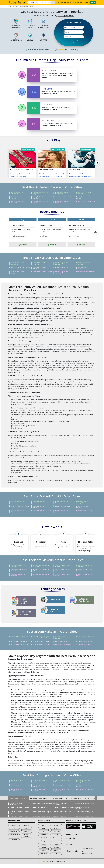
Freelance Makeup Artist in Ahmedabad (19, 570)
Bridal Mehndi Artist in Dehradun (39, 507)
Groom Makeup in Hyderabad (63, 648)
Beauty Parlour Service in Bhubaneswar (62, 193)
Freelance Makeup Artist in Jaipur (84, 578)
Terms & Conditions (26, 839)
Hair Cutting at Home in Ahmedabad (18, 785)
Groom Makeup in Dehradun (41, 645)
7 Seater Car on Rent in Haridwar (63, 815)
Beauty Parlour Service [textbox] (72, 27)
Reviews (26, 832)
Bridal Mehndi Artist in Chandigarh (83, 502)
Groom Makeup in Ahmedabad (20, 641)
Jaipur (44, 835)
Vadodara (56, 851)
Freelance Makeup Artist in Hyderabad (62, 578)
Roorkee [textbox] (67, 32)
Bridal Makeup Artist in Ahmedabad (18, 263)
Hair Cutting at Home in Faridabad (83, 789)
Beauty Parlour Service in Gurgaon (40, 202)
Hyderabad (56, 848)
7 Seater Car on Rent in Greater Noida (19, 816)
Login (86, 3)
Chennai (44, 854)
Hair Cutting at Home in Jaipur (85, 793)
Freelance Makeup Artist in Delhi (62, 574)
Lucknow (56, 845)
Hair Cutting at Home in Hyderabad (62, 794)
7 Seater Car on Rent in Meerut (41, 820)
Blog (14, 832)
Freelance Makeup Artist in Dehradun (41, 574)
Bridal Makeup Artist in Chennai (20, 267)
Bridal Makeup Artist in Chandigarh (83, 263)
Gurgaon (56, 832)
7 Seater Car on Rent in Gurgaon (41, 815)
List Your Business (63, 3)
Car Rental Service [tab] (74, 802)
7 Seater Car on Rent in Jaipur (84, 815)
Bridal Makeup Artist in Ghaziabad (18, 272)
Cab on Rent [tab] (58, 802)
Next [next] (97, 163)
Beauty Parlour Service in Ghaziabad (18, 202)
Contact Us (26, 835)
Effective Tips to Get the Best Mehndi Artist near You (20, 175)
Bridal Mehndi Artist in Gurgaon (42, 511)
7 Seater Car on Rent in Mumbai (63, 820)
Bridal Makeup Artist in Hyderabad (61, 272)
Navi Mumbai (56, 835)
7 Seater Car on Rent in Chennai (85, 807)
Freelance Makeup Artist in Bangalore (41, 570)
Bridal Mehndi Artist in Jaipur (85, 511)
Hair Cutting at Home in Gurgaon (40, 794)
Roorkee (18, 6)
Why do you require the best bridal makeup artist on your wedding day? (52, 175)
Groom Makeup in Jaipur (84, 648)
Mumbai (56, 829)
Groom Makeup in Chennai (19, 645)
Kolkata (44, 851)
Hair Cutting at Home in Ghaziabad (18, 794)
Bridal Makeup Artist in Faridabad (83, 268)
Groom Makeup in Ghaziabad (20, 648)
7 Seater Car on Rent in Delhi (40, 811)
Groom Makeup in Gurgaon (41, 648)
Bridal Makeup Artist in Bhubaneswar (61, 263)
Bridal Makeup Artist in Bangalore (39, 263)
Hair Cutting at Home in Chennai (20, 789)
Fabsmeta (46, 865)
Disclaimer (14, 843)
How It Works (14, 835)
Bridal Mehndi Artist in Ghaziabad (17, 511)
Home (14, 829)
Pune (44, 832)
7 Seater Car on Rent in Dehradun (20, 811)
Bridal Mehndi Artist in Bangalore (39, 502)
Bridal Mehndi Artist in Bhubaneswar (61, 502)
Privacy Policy (14, 838)
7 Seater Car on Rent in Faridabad (63, 811)
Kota (56, 857)
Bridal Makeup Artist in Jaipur (85, 272)
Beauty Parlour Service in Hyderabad (62, 202)
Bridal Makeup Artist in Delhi (63, 267)
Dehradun (56, 854)
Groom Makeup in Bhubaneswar (60, 641)
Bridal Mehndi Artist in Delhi (63, 506)
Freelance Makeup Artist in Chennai (19, 574)
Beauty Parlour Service (30, 6)
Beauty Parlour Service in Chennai (18, 197)
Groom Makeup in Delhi (62, 645)
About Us (26, 829)
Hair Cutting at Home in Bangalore (40, 785)
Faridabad (56, 842)
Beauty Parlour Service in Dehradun (40, 197)
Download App (76, 3)
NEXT (75, 42)
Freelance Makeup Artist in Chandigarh (84, 570)
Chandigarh (44, 845)
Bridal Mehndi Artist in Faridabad (83, 507)
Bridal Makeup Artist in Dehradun (39, 268)
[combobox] (74, 27)
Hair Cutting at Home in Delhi (63, 789)
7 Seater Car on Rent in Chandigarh (60, 808)
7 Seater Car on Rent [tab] (18, 802)
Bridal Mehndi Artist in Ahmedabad (17, 502)
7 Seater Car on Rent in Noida (84, 820)
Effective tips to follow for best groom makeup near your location (81, 175)
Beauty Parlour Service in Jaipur (86, 201)
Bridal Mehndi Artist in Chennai (20, 506)
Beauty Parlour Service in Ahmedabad (18, 193)
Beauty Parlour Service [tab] (40, 802)
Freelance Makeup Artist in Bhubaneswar (62, 570)
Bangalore (44, 838)
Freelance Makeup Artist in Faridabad (84, 574)
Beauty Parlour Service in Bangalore (40, 193)
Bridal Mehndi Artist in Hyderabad (61, 511)
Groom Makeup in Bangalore (41, 641)
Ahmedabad (44, 857)
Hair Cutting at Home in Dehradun (40, 789)
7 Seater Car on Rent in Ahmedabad (17, 808)
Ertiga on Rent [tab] (91, 802)
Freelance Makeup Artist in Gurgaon (41, 578)
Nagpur (44, 848)
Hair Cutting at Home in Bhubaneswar (62, 785)
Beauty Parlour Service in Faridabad (84, 197)
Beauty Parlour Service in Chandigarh (84, 193)
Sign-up (93, 3)
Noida (56, 838)
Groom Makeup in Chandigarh (85, 641)
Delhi (33, 3)
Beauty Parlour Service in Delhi (64, 197)
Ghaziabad (44, 842)
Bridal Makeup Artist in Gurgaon (42, 272)
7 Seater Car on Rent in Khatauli (19, 820)
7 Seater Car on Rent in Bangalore (42, 807)
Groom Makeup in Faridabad (85, 645)
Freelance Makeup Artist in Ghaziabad (19, 578)
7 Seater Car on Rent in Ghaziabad (82, 812)
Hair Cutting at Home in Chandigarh (83, 785)
